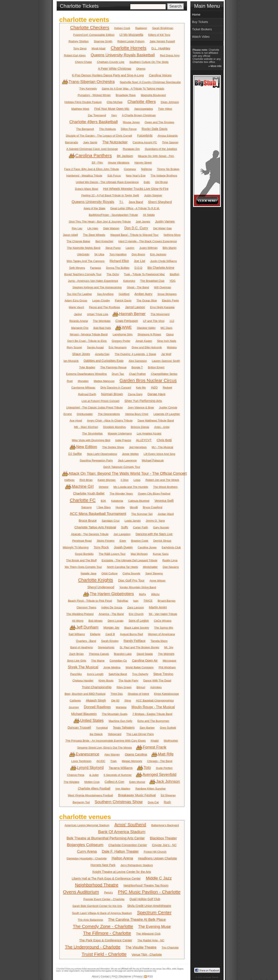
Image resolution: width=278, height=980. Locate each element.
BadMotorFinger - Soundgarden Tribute (113, 215)
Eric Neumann (118, 347)
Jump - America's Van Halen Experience (93, 281)
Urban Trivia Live (98, 314)
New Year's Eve (136, 176)
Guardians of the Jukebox (161, 149)
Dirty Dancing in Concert (116, 388)
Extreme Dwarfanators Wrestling (86, 374)
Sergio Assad (95, 347)
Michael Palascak (153, 460)
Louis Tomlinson (81, 761)
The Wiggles (71, 782)
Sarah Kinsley (110, 641)
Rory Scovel (74, 347)
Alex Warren (112, 755)
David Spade (145, 654)
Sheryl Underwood (101, 587)
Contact (105, 977)
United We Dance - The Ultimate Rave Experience (107, 182)
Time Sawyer (170, 142)
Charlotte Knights (95, 580)
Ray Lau (77, 228)
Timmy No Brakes (168, 169)
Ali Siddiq (149, 215)
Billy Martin (170, 248)
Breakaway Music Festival (137, 795)
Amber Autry (143, 294)
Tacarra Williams (121, 768)
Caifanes (75, 701)
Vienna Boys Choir (137, 414)
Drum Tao (118, 374)
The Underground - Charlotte (93, 947)
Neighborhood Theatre (97, 885)
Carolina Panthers (91, 155)
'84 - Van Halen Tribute (163, 614)
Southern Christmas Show (119, 802)
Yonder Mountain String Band (138, 587)
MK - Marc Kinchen (86, 427)
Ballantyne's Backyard (165, 825)
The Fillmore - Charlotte (107, 933)
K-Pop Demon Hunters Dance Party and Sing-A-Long (108, 75)
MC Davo (166, 328)
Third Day (117, 694)
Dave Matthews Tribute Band (156, 420)
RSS (150, 977)
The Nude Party (128, 681)
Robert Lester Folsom (131, 41)
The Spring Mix (163, 628)
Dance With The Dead (157, 681)
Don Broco (138, 254)
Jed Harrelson (138, 447)
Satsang (86, 507)
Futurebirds (145, 136)
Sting (128, 701)
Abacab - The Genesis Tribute (90, 534)
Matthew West (80, 109)
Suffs (125, 527)
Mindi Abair (99, 48)
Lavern (130, 248)
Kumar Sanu (161, 554)
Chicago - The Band (160, 761)
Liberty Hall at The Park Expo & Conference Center (106, 878)
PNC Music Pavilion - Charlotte (149, 892)
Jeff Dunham (84, 627)
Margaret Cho (80, 328)
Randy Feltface (135, 641)
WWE (124, 328)
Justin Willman (149, 248)
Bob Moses (95, 621)
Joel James (143, 222)
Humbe (120, 507)
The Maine (98, 661)
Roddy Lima (170, 560)
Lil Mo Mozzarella (131, 35)
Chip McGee (114, 102)
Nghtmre (146, 169)
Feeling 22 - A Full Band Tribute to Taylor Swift (110, 195)
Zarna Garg (135, 394)
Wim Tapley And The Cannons (86, 261)
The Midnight (166, 654)
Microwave (169, 661)
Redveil (167, 388)
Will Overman (162, 287)
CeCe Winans (163, 621)
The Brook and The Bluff (81, 560)
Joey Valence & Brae (141, 407)
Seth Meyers (77, 268)
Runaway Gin (131, 149)
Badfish (175, 274)
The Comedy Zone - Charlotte (103, 926)
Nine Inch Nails (167, 341)
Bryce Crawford (152, 507)
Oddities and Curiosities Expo (104, 361)
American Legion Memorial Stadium (87, 825)
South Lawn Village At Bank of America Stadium (102, 913)
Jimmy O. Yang (155, 521)
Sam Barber (147, 728)
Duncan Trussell (79, 727)
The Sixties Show (113, 447)
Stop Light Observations (102, 454)
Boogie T (137, 367)
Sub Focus (114, 176)
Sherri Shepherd (160, 202)
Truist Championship (97, 687)
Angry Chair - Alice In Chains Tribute (110, 420)
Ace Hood (76, 420)
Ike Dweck (96, 734)
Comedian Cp (118, 661)
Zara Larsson (136, 607)
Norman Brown (112, 394)
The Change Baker (79, 241)
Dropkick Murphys (114, 427)
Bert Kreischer (104, 241)
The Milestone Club (148, 934)
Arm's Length (95, 674)
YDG (172, 281)
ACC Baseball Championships (155, 701)
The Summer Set (142, 514)
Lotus (137, 480)
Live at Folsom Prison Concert (101, 401)
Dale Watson (111, 228)
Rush (167, 802)
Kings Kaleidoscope (166, 694)
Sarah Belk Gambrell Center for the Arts (97, 906)
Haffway (69, 480)
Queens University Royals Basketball (123, 55)
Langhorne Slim (123, 334)
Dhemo (141, 69)
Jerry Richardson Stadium (137, 865)
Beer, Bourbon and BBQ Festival (85, 694)
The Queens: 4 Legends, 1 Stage (136, 354)
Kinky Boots (106, 681)
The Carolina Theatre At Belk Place (137, 920)
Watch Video (201, 37)
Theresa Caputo (99, 654)
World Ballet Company (140, 667)
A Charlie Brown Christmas (139, 115)
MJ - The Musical (162, 447)
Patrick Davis (123, 301)
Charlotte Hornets (128, 48)
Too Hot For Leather (79, 294)
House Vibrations (119, 163)
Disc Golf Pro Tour (131, 580)
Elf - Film (97, 163)
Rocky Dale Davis (154, 129)
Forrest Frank (151, 747)
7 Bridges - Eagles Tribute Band (152, 714)
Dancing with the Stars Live (154, 534)
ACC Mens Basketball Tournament (98, 514)
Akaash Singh (96, 700)
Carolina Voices (160, 75)
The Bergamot (85, 129)
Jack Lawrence (127, 460)
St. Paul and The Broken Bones (139, 647)
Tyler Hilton (165, 109)
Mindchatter (150, 567)
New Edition (84, 447)
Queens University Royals (93, 202)
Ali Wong (78, 621)
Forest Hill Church (155, 852)
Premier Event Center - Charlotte (104, 899)
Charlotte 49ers (142, 102)
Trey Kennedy (88, 89)
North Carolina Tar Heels (122, 567)
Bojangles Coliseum (85, 845)
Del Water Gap (162, 228)
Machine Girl (80, 487)
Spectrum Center (154, 912)
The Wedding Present (80, 614)
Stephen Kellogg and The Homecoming (97, 287)
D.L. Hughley (161, 48)
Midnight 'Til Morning (76, 547)
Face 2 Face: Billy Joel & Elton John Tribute (92, 169)
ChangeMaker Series (164, 374)
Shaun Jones (81, 354)
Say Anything (105, 294)
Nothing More (172, 235)
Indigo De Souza (112, 607)
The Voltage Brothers (164, 176)
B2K (103, 501)
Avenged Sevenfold (156, 775)
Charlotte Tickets (211, 977)
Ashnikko (156, 687)
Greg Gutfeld (168, 728)
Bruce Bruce (88, 520)
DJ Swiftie (75, 454)
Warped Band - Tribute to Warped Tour (134, 235)
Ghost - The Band (138, 287)
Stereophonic (106, 647)
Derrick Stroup (162, 541)
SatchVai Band (118, 674)
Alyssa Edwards (168, 136)
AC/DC (101, 761)
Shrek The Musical (83, 667)
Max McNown (139, 554)
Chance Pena (76, 775)
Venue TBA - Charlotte (147, 955)
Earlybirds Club (171, 547)
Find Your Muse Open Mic (112, 109)
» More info (215, 66)
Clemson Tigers (86, 607)
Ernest (68, 414)
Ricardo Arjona (79, 321)
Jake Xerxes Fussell (162, 41)
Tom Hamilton (118, 254)
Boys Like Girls (77, 661)
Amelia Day (102, 354)
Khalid (155, 741)
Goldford (124, 294)
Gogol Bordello (84, 554)
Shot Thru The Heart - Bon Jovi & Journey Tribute (100, 222)
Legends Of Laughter (167, 414)
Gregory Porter (121, 341)
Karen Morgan (107, 480)
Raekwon (141, 28)
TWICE (148, 601)
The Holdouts (107, 129)
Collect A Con (114, 782)
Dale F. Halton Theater (120, 851)
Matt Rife (163, 754)
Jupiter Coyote (168, 407)
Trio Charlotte (170, 948)
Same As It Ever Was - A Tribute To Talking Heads (133, 89)
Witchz (155, 594)
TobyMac (123, 601)
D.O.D (138, 268)
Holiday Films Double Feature (83, 102)
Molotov (172, 347)
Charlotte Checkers (90, 27)
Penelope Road (82, 541)
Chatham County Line (111, 62)
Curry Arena (87, 851)
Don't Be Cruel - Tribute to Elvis (87, 341)
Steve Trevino (163, 674)
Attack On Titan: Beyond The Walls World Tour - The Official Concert (125, 474)
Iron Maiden (123, 789)
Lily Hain (93, 228)
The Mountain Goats (115, 714)
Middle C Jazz (159, 878)
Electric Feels (170, 301)
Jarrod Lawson (135, 307)
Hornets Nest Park (103, 865)
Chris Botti (164, 440)
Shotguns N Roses (149, 334)
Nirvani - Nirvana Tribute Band (89, 334)
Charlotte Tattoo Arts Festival (95, 527)
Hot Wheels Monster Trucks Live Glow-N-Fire (136, 189)
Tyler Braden (87, 367)
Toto (144, 768)
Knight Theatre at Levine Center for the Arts (122, 872)
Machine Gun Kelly (120, 721)
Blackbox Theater (163, 838)
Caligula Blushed (139, 501)
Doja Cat (153, 802)
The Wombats (102, 321)
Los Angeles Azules (149, 433)
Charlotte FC (83, 500)
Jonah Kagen (144, 341)
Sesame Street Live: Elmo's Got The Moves (105, 748)
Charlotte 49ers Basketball (93, 122)
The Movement (160, 314)
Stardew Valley (146, 328)
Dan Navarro (171, 567)
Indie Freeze (123, 440)
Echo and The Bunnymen (153, 721)
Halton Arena (122, 858)
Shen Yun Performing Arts (143, 401)
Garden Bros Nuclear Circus (148, 380)
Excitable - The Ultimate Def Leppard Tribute (129, 560)
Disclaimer (125, 977)
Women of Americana (161, 634)
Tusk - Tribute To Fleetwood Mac (144, 274)
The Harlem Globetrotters (109, 594)
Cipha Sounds (131, 573)
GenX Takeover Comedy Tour (122, 467)
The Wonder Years (121, 494)
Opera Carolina (136, 754)
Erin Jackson (158, 254)
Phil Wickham (167, 667)
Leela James (133, 521)
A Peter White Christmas (115, 69)
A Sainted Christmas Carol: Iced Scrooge (92, 149)
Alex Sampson (138, 361)
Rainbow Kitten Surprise (150, 789)
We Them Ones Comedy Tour (83, 567)
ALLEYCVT (144, 440)
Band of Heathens (81, 647)
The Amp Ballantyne (90, 920)
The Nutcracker (115, 142)
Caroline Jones (147, 547)
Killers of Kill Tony (159, 35)
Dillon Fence (129, 129)
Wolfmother (171, 741)
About (95, 977)
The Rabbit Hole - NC (151, 940)
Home (196, 15)
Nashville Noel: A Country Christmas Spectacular (150, 82)
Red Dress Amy (170, 55)
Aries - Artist (162, 427)
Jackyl (78, 314)
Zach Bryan (76, 654)
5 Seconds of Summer (118, 775)
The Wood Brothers (165, 487)
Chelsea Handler (83, 681)
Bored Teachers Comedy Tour (83, 274)
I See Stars (104, 507)
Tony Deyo (80, 48)
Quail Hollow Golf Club (145, 899)
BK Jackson (125, 156)
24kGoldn (83, 254)
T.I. (121, 202)
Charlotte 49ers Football (94, 788)
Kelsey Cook (122, 28)
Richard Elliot (119, 261)
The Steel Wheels (94, 235)
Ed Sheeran (168, 795)
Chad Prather (137, 374)
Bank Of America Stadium (122, 832)
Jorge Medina (112, 667)
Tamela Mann (159, 641)
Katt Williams (77, 634)
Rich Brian (86, 480)
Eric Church (136, 614)
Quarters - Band (86, 641)
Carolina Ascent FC (145, 142)
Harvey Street (143, 163)
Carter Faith (141, 527)
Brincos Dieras (140, 427)
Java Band (136, 202)
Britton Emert (156, 367)
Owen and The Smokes (159, 122)
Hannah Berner (129, 314)
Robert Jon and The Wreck (162, 480)
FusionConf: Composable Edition (94, 35)
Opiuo (170, 334)
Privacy (138, 977)
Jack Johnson (165, 782)
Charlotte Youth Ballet (89, 493)
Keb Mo (141, 388)
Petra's (108, 892)
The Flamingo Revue (113, 367)
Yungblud (102, 728)
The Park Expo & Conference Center (106, 940)
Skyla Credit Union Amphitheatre (149, 906)
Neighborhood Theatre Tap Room (146, 885)
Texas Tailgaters (124, 728)
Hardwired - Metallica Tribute (84, 176)
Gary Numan (161, 527)
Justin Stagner (153, 195)
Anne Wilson (158, 581)
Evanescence (85, 754)
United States (89, 721)
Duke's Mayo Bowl (87, 189)
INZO (154, 388)
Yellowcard (114, 734)
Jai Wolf (166, 354)
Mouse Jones (131, 122)
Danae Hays (156, 394)
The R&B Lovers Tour (112, 554)
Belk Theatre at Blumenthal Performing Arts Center (106, 838)
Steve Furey (113, 248)
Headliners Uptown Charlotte (158, 858)
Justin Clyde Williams (163, 261)
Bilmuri (141, 687)
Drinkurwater (85, 414)
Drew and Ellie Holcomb (147, 347)
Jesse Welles (130, 454)
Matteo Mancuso (104, 381)
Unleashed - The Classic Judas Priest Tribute (94, 407)
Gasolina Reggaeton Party (96, 460)
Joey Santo (90, 142)
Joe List (139, 261)
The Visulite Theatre (141, 947)
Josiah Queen (123, 547)
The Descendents (109, 414)
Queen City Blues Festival (154, 494)
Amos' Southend (130, 825)
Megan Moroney (132, 761)
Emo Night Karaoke (162, 307)
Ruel (70, 381)
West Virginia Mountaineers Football (90, 795)
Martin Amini (158, 607)
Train (113, 761)
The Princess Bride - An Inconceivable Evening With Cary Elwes (105, 741)
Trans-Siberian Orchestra (89, 82)
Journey (74, 707)
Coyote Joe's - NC (164, 845)
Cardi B (110, 634)
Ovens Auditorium (81, 892)
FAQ (114, 977)
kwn (136, 601)
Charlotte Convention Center (128, 845)
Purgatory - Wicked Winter (94, 95)
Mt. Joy (169, 647)
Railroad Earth (87, 394)
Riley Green (124, 687)
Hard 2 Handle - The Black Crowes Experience (148, 241)
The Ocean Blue (147, 301)
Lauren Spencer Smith (166, 361)
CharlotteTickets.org (65, 969)
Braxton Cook (140, 541)
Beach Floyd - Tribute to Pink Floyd (90, 601)
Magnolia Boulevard (153, 95)
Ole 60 (115, 701)
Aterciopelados (144, 109)
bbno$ (134, 507)
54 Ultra (99, 254)
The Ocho (113, 274)
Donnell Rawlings (97, 707)
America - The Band (111, 614)
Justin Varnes (165, 221)
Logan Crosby (101, 301)
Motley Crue (92, 782)
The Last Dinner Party (140, 734)
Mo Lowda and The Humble (131, 487)
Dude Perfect (164, 768)
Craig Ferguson (127, 321)
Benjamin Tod (81, 802)
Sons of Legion (139, 621)
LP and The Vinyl (154, 321)
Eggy (123, 541)
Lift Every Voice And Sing (160, 454)
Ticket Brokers (202, 29)
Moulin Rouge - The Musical (153, 707)
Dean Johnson (170, 102)
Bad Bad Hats (102, 328)
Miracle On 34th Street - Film (156, 156)
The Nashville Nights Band (84, 248)
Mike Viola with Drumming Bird (91, 440)
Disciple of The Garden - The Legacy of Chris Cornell (99, 136)
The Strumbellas (92, 433)
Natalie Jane (89, 573)
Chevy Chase (83, 62)
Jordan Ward (166, 514)
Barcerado (72, 142)
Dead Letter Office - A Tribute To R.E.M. (135, 208)
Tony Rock (101, 547)
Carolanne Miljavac (83, 388)
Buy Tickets (200, 22)
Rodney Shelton (79, 41)
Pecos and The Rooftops (105, 307)
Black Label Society (137, 628)
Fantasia (96, 268)
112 (172, 321)
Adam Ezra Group (76, 301)
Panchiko (76, 674)
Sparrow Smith (103, 41)
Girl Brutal (161, 182)
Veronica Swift (164, 501)
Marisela (121, 707)
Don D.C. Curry (136, 228)
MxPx (143, 594)
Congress (130, 169)
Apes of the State (94, 208)
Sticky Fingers (106, 541)
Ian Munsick (71, 361)
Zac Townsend (97, 115)
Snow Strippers (167, 294)
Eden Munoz (137, 782)
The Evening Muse (154, 927)
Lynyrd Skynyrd (87, 768)
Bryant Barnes (167, 601)
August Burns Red (131, 634)
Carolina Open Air (145, 660)
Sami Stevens (154, 573)
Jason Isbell (70, 235)
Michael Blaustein (84, 714)
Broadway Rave (126, 95)
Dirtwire (104, 487)
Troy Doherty (140, 674)
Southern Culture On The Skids (149, 62)
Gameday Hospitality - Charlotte (86, 858)
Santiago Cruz (111, 521)
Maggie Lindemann (120, 433)
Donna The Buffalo (118, 268)
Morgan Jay (111, 628)
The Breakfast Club (152, 281)
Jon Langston (122, 534)
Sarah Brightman (163, 28)
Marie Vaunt (76, 307)
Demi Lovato (116, 621)
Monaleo (83, 381)
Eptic (147, 182)
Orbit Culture (109, 573)
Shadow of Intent (138, 694)
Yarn (114, 115)
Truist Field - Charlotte (104, 954)
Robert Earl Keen (75, 55)
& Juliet (94, 775)
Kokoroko (129, 281)
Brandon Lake (123, 654)
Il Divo (124, 480)
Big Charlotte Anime (161, 268)
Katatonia (117, 501)
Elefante (95, 634)
